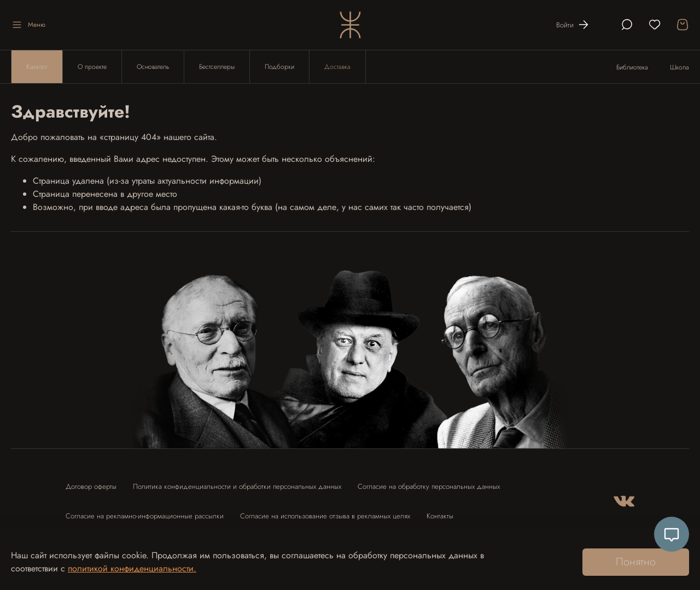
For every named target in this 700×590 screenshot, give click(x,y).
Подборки (279, 67)
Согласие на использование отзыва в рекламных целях (325, 516)
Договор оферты (91, 486)
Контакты (440, 516)
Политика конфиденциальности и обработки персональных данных (237, 486)
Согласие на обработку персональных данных (429, 486)
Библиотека (632, 67)
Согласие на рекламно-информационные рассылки (145, 516)
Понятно (636, 562)
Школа (679, 67)
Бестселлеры (217, 67)
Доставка (337, 67)
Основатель (153, 67)
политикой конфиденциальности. (132, 568)
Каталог (37, 67)
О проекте (92, 67)
